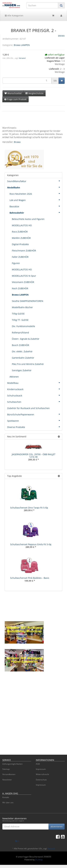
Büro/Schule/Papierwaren (35, 414)
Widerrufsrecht (42, 774)
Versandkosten (9, 774)
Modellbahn (35, 187)
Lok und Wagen (36, 200)
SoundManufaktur (35, 181)
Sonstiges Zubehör (22, 370)
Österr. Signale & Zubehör (26, 339)
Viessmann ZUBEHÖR (23, 282)
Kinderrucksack (35, 389)
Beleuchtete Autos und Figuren (28, 219)
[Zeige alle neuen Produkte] (59, 437)
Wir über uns (8, 803)
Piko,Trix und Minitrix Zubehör (28, 364)
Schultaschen (35, 402)
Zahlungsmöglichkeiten (12, 764)
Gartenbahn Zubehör (23, 358)
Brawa (17, 142)
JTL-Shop (39, 860)
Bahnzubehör (36, 212)
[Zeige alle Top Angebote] (59, 476)
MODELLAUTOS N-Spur (24, 276)
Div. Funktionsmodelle (23, 326)
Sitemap (6, 769)
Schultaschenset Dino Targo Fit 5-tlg (29, 508)
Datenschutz (41, 780)
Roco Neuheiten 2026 (36, 194)
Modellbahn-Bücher (22, 307)
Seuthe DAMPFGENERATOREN (28, 301)
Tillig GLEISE (18, 314)
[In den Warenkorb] (62, 81)
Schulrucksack (35, 395)
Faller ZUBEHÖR (20, 257)
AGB (38, 764)
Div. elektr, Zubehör (22, 351)
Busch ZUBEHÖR (21, 345)
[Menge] (27, 81)
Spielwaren (35, 421)
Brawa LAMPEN (22, 45)
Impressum (41, 769)
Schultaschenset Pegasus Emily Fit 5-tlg (31, 544)
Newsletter (7, 780)
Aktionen (14, 377)
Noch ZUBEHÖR (20, 288)
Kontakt (6, 797)
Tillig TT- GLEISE (20, 320)
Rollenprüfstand (20, 332)
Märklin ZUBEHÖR (21, 238)
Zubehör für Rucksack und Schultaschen (28, 408)
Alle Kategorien (14, 16)
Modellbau (35, 383)
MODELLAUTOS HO (22, 225)
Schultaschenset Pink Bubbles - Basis (30, 578)
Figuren (16, 263)
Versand (22, 58)
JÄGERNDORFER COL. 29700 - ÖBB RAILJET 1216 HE (34, 456)
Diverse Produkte (35, 427)
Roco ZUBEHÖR (20, 232)
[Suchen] (42, 5)
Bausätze (36, 206)
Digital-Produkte (20, 244)
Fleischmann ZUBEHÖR (24, 251)
